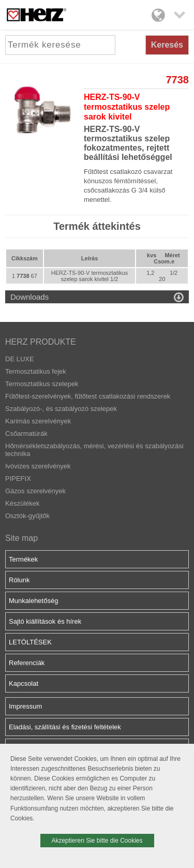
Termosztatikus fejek (36, 371)
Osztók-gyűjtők (27, 516)
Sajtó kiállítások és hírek (45, 621)
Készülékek (22, 503)
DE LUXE (20, 359)
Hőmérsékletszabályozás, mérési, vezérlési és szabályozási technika (94, 450)
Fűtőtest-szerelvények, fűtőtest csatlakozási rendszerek (88, 396)
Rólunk (19, 580)
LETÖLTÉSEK (30, 642)
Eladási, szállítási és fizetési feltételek (65, 727)
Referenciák (27, 663)
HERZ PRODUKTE (41, 342)
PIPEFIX (18, 479)
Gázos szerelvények (35, 491)
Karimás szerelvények (38, 421)
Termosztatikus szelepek (42, 384)
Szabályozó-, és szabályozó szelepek (61, 409)
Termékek (23, 559)
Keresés (167, 45)
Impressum (25, 706)
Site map (21, 538)
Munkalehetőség (33, 601)
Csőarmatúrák (26, 433)
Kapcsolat (24, 683)
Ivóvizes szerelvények (38, 466)
